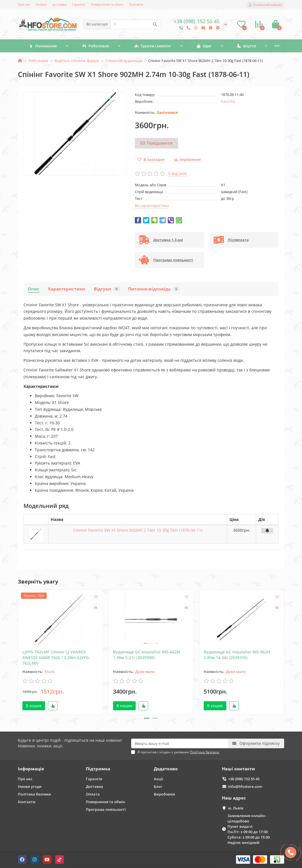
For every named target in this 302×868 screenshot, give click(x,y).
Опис (34, 289)
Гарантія (78, 4)
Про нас (24, 4)
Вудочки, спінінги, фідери (77, 61)
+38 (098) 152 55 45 (244, 779)
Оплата (41, 4)
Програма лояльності (106, 809)
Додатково (166, 769)
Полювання (43, 46)
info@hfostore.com (245, 786)
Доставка (59, 4)
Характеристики (67, 289)
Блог (158, 786)
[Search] (136, 24)
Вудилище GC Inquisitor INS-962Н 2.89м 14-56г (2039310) (237, 655)
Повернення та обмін (107, 4)
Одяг (204, 46)
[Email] (180, 743)
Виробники (164, 794)
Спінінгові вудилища (124, 61)
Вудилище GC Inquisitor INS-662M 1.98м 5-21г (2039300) (147, 655)
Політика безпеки (34, 794)
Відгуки (107, 289)
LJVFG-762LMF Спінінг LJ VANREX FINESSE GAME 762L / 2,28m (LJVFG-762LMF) (56, 658)
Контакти (136, 4)
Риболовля (95, 46)
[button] (147, 718)
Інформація (31, 769)
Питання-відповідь (154, 289)
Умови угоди (30, 786)
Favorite (228, 101)
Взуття (246, 46)
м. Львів (236, 808)
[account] (265, 5)
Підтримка (98, 769)
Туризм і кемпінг (153, 46)
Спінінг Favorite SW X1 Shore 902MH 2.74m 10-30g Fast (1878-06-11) (138, 530)
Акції (159, 779)
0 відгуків (177, 173)
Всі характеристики (152, 206)
